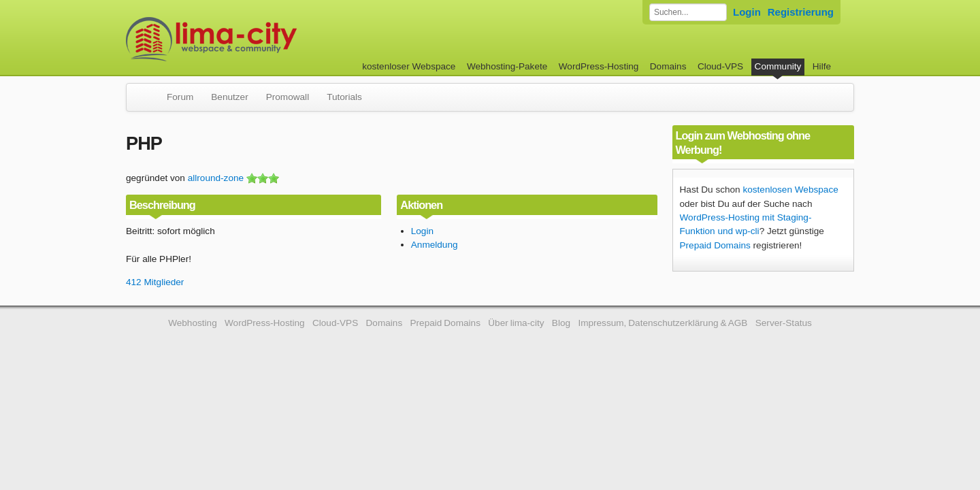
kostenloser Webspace (409, 66)
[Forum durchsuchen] (688, 12)
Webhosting (193, 323)
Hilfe (822, 66)
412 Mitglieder (155, 282)
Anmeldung (435, 245)
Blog (561, 323)
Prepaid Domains (715, 245)
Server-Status (784, 323)
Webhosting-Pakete (507, 66)
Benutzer (229, 97)
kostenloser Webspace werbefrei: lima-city (262, 39)
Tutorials (344, 97)
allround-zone (216, 178)
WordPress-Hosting (599, 66)
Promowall (288, 97)
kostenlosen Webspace (790, 190)
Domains (668, 66)
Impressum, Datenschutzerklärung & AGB (663, 323)
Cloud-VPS (720, 66)
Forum (180, 97)
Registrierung (801, 12)
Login (747, 12)
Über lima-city (516, 323)
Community (778, 66)
